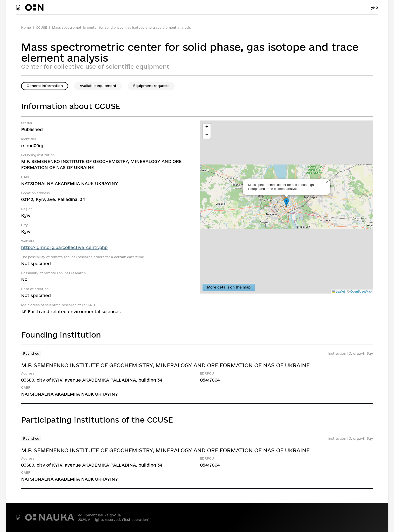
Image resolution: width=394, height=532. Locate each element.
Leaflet (338, 292)
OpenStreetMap (361, 292)
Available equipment (98, 86)
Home (26, 27)
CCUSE (41, 27)
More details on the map (229, 287)
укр (374, 7)
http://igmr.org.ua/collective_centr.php (64, 247)
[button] (286, 203)
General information (45, 86)
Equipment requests (151, 86)
